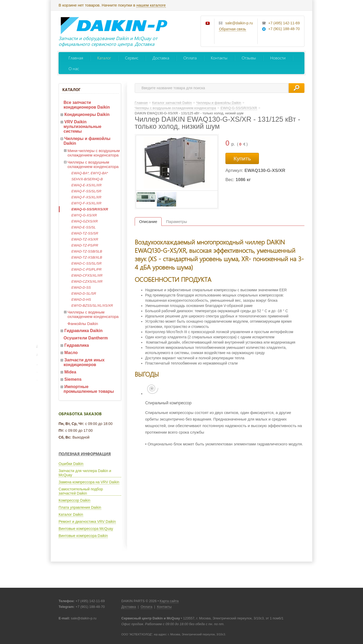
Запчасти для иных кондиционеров (84, 362)
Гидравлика (77, 345)
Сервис (132, 58)
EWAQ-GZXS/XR (85, 221)
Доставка (161, 58)
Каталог (104, 58)
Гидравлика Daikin (83, 331)
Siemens (73, 379)
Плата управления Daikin (80, 507)
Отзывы (249, 58)
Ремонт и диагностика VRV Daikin (87, 522)
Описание (148, 222)
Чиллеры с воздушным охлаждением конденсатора (93, 164)
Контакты (219, 58)
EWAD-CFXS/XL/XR (87, 275)
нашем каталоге (151, 5)
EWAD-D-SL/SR (84, 293)
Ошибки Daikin (71, 464)
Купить (242, 158)
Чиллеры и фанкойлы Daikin (87, 141)
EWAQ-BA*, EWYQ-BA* (90, 173)
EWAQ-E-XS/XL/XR (86, 185)
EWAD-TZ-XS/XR (85, 239)
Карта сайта (169, 601)
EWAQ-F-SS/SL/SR (86, 191)
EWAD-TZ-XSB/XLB (87, 257)
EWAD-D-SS (81, 287)
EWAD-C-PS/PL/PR (86, 269)
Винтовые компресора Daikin (83, 536)
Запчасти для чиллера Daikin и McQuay (85, 473)
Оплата (190, 58)
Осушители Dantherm (86, 338)
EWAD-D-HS (81, 299)
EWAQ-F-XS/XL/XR (86, 197)
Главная (76, 58)
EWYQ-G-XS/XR (84, 215)
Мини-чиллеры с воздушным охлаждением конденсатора (94, 153)
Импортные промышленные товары (89, 389)
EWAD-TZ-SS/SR (85, 233)
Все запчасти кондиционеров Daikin (87, 105)
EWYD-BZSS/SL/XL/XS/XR (92, 306)
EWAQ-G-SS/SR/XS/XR (90, 209)
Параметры (177, 222)
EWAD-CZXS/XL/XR (87, 281)
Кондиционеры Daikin (87, 114)
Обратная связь (232, 29)
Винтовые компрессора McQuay (86, 529)
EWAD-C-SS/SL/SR (86, 263)
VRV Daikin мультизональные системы (83, 127)
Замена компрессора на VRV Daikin (89, 482)
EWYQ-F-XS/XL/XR (86, 203)
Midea (70, 372)
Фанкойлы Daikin (83, 324)
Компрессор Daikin (74, 500)
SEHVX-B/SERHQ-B (87, 179)
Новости (278, 58)
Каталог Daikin (71, 514)
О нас (74, 68)
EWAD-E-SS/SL (84, 227)
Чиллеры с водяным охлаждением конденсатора (93, 314)
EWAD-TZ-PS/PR (85, 245)
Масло (71, 353)
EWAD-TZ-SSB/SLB (87, 251)
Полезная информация (85, 454)
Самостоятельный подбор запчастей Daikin (81, 491)
